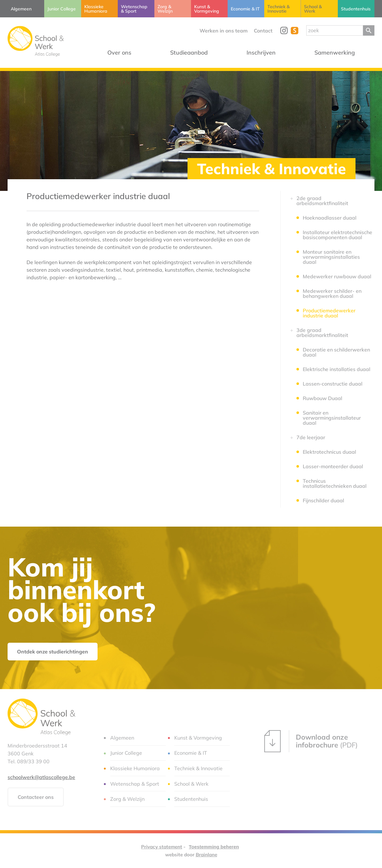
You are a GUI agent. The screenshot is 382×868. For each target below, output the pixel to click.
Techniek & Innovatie (272, 169)
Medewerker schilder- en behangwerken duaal (332, 293)
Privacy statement (162, 847)
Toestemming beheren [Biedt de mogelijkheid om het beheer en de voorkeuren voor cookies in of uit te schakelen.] (214, 847)
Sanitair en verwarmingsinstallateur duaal (332, 418)
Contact (263, 31)
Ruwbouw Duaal (322, 398)
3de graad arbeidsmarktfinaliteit (322, 333)
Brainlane (206, 855)
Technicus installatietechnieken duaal (335, 483)
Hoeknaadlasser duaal (330, 218)
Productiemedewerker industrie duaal (329, 313)
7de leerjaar (311, 437)
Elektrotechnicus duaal (329, 452)
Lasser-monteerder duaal (333, 466)
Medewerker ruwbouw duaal (337, 276)
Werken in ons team (224, 31)
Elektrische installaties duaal (337, 369)
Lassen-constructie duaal (333, 384)
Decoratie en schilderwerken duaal (336, 352)
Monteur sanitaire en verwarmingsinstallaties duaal (331, 257)
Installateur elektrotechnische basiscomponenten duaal (337, 235)
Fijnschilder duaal (323, 500)
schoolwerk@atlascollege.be (41, 777)
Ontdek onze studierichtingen (53, 652)
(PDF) (311, 741)
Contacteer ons (36, 797)
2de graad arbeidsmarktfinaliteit (322, 201)
